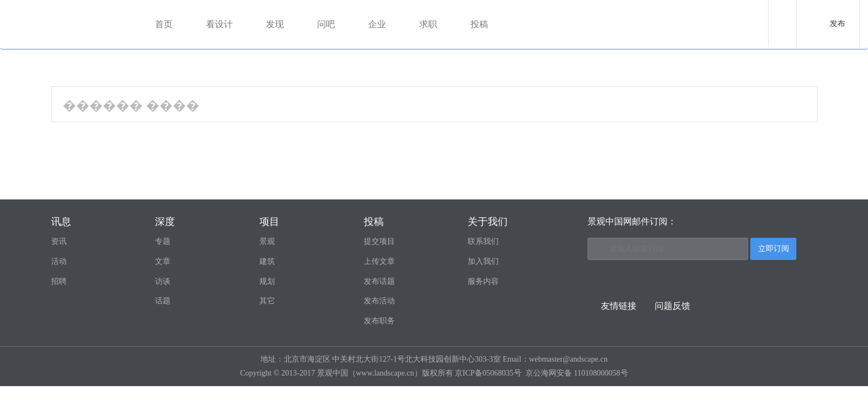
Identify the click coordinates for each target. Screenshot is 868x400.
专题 (163, 241)
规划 (267, 281)
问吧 (327, 24)
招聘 (59, 281)
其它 (267, 301)
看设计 (220, 24)
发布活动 (379, 301)
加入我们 (483, 261)
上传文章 (379, 261)
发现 (275, 24)
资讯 (59, 241)
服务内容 (483, 281)
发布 (837, 24)
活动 (59, 261)
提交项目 (379, 241)
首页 (164, 24)
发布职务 (379, 321)
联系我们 (483, 241)
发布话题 (379, 281)
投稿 (480, 24)
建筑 (267, 261)
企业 (378, 24)
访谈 (163, 281)
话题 (163, 301)
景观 (267, 241)
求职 (429, 24)
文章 (163, 261)
